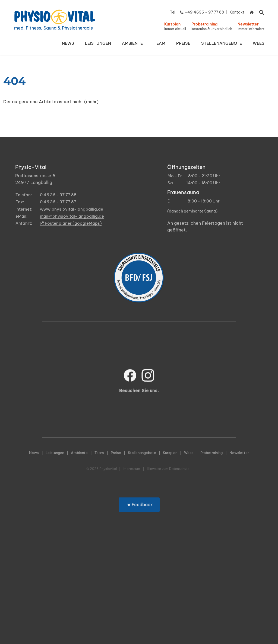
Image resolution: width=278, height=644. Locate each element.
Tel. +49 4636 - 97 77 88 (197, 12)
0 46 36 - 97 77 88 (58, 195)
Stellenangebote (142, 453)
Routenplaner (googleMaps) (71, 223)
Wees (189, 453)
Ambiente (79, 453)
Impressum (131, 469)
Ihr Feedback (139, 510)
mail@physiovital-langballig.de (72, 216)
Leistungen (55, 453)
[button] (98, 43)
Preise (116, 453)
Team (99, 453)
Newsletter (239, 453)
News (34, 453)
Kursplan (170, 453)
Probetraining (211, 453)
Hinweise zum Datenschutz (168, 469)
